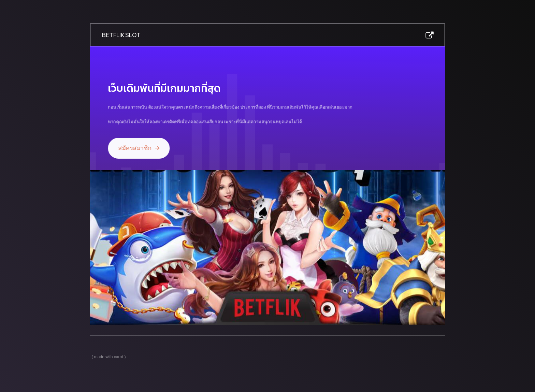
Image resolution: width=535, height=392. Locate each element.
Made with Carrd (109, 357)
